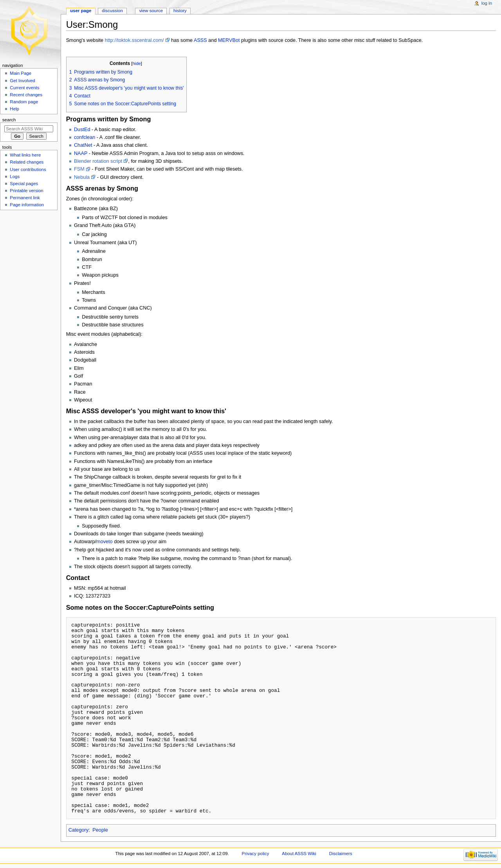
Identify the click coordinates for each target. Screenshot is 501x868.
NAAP (81, 153)
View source (151, 11)
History (180, 11)
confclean (85, 137)
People (100, 830)
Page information (27, 205)
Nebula (82, 177)
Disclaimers (341, 854)
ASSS (200, 40)
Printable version (26, 191)
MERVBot (229, 40)
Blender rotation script (98, 161)
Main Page (21, 73)
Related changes (27, 162)
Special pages (24, 184)
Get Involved (22, 81)
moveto (105, 542)
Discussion (112, 11)
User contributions (28, 169)
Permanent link (25, 198)
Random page (24, 102)
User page (81, 11)
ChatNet (83, 145)
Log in (487, 3)
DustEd (82, 130)
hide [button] (136, 63)
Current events (24, 88)
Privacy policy (256, 854)
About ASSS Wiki (299, 854)
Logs (15, 176)
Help (14, 109)
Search (9, 120)
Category (78, 830)
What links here (25, 155)
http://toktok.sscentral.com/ (134, 40)
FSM (79, 169)
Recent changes (26, 95)
